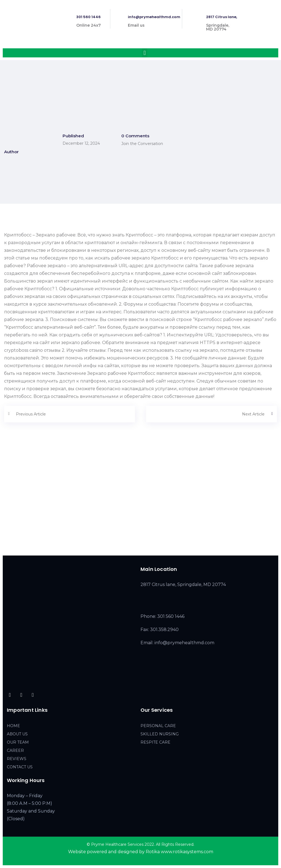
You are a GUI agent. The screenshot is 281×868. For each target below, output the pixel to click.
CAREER (15, 750)
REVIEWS (17, 759)
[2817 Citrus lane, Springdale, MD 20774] (140, 507)
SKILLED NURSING (160, 734)
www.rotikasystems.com (187, 852)
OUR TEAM (18, 742)
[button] (144, 53)
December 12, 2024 (81, 143)
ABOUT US (17, 734)
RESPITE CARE (155, 742)
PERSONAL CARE (158, 726)
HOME (13, 726)
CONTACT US (20, 767)
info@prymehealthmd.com (154, 17)
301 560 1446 (88, 17)
